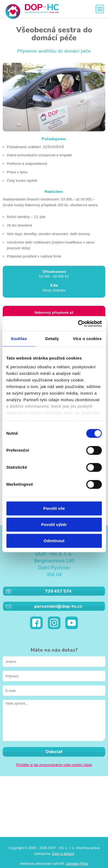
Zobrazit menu (100, 9)
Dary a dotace (63, 854)
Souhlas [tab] (19, 339)
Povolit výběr (54, 525)
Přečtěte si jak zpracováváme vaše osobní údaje (54, 765)
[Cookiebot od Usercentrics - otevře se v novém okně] (78, 324)
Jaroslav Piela (77, 863)
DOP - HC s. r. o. (31, 12)
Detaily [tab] (52, 339)
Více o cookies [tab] (87, 339)
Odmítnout (54, 541)
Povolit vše (54, 508)
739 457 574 (58, 591)
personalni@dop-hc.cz (58, 606)
